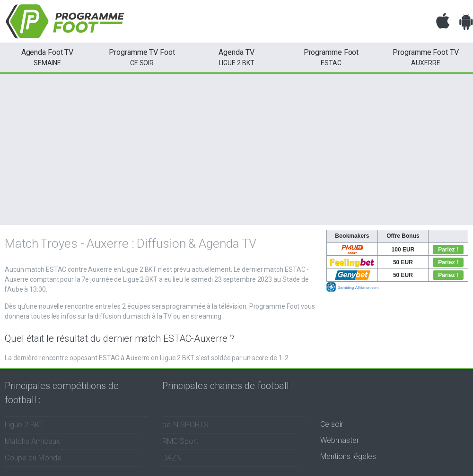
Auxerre (426, 57)
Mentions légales (348, 456)
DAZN (172, 458)
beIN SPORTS (185, 425)
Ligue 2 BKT (236, 57)
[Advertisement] (236, 149)
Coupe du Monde (33, 458)
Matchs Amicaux (32, 441)
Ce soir (332, 424)
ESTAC (331, 57)
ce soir (142, 57)
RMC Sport (180, 441)
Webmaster (340, 440)
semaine (47, 57)
